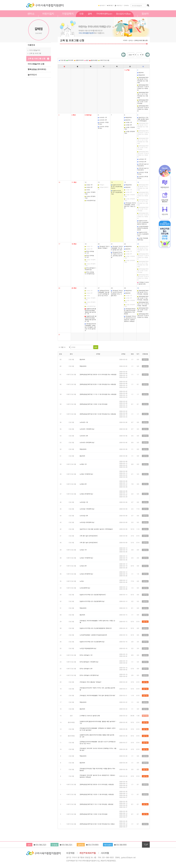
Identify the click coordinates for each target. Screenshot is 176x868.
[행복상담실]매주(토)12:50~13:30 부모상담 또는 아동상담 (143, 108)
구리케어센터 (104, 16)
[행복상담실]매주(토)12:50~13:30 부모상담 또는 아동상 (143, 316)
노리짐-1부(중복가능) (129, 128)
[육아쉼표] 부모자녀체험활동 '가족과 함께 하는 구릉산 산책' (130, 205)
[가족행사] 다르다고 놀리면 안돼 (143, 283)
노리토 (87, 190)
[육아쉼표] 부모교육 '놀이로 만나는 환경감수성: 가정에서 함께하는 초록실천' (130, 319)
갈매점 (90, 16)
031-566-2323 (41, 845)
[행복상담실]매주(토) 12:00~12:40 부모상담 (143, 102)
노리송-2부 (89, 187)
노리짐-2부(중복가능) (129, 132)
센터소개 (31, 16)
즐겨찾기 (102, 5)
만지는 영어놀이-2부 (89, 256)
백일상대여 (141, 75)
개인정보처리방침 (88, 853)
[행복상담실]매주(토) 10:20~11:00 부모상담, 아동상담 (143, 298)
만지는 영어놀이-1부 (89, 252)
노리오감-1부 (142, 159)
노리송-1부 (89, 185)
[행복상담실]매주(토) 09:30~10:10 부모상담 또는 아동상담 (143, 80)
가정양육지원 (68, 16)
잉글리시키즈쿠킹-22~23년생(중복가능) (117, 192)
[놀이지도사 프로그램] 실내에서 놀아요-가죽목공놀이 (143, 119)
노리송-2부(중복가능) (90, 197)
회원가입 (118, 5)
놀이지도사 (32, 75)
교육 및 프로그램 (35, 53)
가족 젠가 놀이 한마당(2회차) (143, 165)
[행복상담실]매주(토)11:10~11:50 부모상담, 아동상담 (143, 304)
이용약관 (70, 853)
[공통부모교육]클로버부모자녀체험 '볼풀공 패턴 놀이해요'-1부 (90, 311)
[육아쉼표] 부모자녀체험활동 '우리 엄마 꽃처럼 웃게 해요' (117, 248)
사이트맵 (105, 853)
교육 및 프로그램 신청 (37, 59)
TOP (146, 845)
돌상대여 (140, 73)
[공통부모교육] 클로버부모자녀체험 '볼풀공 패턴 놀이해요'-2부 (91, 319)
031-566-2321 (67, 845)
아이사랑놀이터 (35, 50)
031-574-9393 (93, 845)
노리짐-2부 (128, 125)
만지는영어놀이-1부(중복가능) (90, 269)
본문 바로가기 (0, 0)
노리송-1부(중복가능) (90, 193)
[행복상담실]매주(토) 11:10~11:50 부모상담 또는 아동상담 (143, 95)
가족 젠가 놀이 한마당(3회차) (143, 169)
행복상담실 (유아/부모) (37, 69)
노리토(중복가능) (90, 201)
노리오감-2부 (142, 162)
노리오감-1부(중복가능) (143, 173)
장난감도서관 (123, 16)
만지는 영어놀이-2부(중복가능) (90, 273)
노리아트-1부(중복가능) (103, 123)
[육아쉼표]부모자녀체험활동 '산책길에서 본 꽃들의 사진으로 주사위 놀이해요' (90, 327)
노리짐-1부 (128, 122)
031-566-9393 (121, 845)
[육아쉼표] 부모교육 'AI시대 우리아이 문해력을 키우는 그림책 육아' (117, 293)
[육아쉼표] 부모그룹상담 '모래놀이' (104, 247)
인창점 (81, 16)
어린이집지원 (48, 16)
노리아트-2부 (102, 120)
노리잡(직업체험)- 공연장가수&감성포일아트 (143, 228)
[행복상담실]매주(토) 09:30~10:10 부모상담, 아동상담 (143, 292)
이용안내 (31, 45)
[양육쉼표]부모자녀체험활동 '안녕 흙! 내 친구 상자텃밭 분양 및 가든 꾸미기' (104, 293)
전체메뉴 (126, 5)
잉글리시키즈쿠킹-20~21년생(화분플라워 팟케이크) (143, 222)
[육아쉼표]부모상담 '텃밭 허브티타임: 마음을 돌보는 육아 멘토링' (130, 311)
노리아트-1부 (102, 117)
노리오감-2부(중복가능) (143, 177)
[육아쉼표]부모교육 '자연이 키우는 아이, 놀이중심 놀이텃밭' (117, 255)
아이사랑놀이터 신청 (36, 64)
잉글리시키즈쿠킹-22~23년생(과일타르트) (117, 186)
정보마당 (145, 16)
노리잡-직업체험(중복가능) (143, 239)
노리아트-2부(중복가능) (103, 127)
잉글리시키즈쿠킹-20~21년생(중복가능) (143, 234)
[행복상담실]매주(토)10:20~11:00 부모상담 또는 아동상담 (143, 88)
